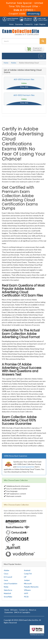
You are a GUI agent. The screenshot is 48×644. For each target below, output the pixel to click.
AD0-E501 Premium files (24, 79)
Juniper (27, 580)
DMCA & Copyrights (22, 612)
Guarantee (19, 24)
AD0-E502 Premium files (24, 95)
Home (11, 24)
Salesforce (8, 590)
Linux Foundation (11, 583)
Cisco (6, 574)
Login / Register (40, 24)
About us (32, 610)
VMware (27, 590)
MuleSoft (7, 593)
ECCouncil (8, 577)
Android (27, 570)
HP (25, 577)
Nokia (6, 587)
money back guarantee (25, 467)
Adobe (14, 63)
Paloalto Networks (31, 587)
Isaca (6, 580)
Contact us (23, 610)
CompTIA (28, 574)
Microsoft (28, 583)
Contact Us (29, 24)
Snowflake (8, 597)
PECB (26, 597)
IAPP (26, 593)
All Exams (14, 610)
